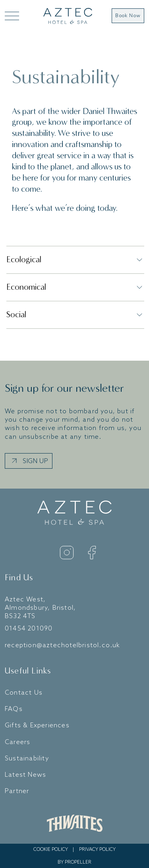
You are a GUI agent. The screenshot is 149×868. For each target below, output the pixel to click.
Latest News (25, 775)
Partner (17, 791)
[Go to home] (68, 16)
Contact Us (24, 693)
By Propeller (74, 862)
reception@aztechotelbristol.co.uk (63, 645)
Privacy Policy (97, 850)
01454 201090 (29, 629)
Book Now (128, 16)
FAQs (14, 709)
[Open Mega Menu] (11, 16)
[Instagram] (67, 553)
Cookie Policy (51, 850)
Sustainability (27, 759)
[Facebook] (92, 553)
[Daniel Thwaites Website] (75, 823)
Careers (17, 742)
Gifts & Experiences (37, 726)
